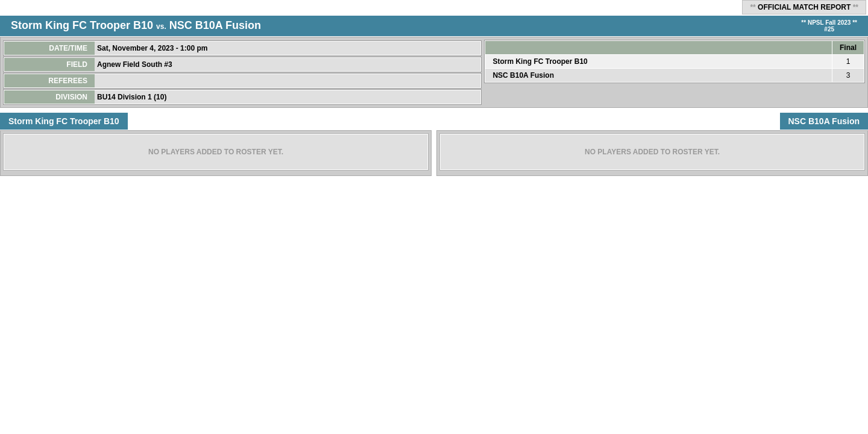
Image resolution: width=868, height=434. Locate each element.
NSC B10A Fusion (215, 25)
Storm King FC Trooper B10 (82, 25)
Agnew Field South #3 (136, 64)
